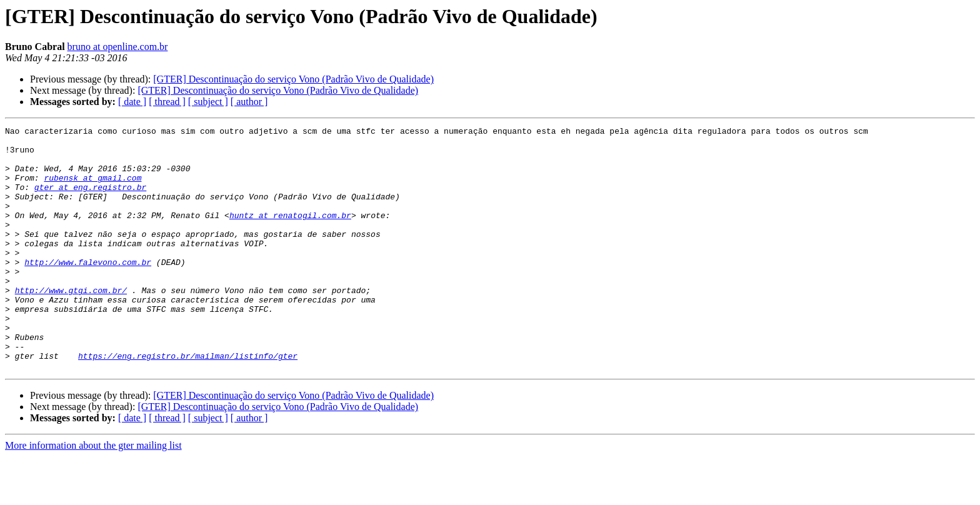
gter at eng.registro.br (90, 200)
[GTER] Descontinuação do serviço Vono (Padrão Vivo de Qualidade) (293, 79)
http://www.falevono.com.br (88, 290)
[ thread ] (167, 102)
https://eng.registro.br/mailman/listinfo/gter (188, 402)
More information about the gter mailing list (93, 494)
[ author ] (249, 102)
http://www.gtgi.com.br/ (71, 324)
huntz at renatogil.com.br (290, 234)
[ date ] (132, 102)
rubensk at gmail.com (92, 189)
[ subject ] (208, 102)
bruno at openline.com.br (118, 47)
